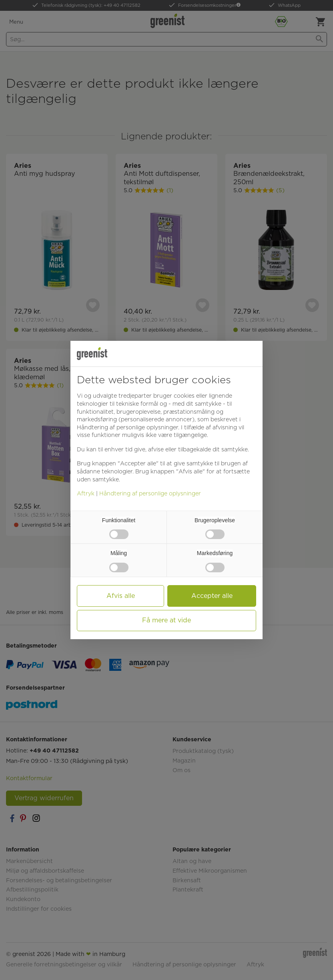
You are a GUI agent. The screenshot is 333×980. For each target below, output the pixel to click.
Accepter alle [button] (212, 596)
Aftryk (86, 493)
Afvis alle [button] (121, 596)
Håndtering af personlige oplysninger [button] (127, 427)
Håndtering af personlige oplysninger (150, 493)
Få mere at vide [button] (166, 620)
